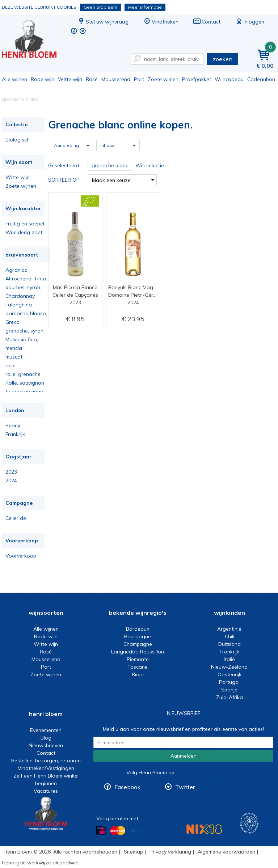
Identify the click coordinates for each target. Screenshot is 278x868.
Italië (229, 659)
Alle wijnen (14, 79)
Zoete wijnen (163, 79)
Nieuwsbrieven (46, 745)
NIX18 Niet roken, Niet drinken (204, 829)
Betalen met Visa (136, 831)
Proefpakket (197, 79)
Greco (12, 322)
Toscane (138, 667)
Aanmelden (184, 756)
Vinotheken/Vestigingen (46, 768)
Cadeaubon (261, 79)
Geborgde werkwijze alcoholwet (40, 863)
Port (139, 79)
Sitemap (133, 852)
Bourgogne (138, 636)
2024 (11, 480)
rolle (10, 365)
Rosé (92, 79)
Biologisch (18, 140)
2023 (11, 472)
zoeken (223, 59)
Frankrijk (15, 434)
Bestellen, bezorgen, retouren (46, 761)
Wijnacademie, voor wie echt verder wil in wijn (249, 823)
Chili (229, 636)
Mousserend (116, 79)
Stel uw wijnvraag (103, 22)
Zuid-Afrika (229, 697)
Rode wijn (43, 79)
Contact (207, 22)
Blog (46, 738)
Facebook (127, 787)
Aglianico (16, 270)
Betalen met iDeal (101, 831)
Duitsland (229, 644)
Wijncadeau (229, 79)
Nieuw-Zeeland (229, 667)
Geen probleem (100, 7)
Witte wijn (70, 79)
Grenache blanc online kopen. (34, 40)
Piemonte (138, 659)
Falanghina (19, 305)
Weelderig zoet (24, 232)
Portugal (229, 682)
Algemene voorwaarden (226, 852)
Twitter (185, 787)
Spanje (14, 425)
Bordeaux (138, 629)
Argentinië (229, 629)
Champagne (138, 644)
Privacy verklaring (170, 852)
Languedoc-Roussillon (138, 652)
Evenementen (46, 730)
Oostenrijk (229, 674)
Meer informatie (145, 7)
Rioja (138, 674)
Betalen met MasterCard (118, 831)
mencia (14, 348)
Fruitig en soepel (25, 224)
